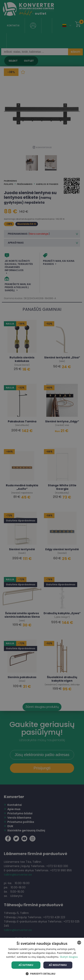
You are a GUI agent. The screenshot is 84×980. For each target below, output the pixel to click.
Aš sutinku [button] (26, 965)
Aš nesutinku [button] (58, 965)
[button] (42, 974)
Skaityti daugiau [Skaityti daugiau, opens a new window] (69, 957)
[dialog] (42, 490)
